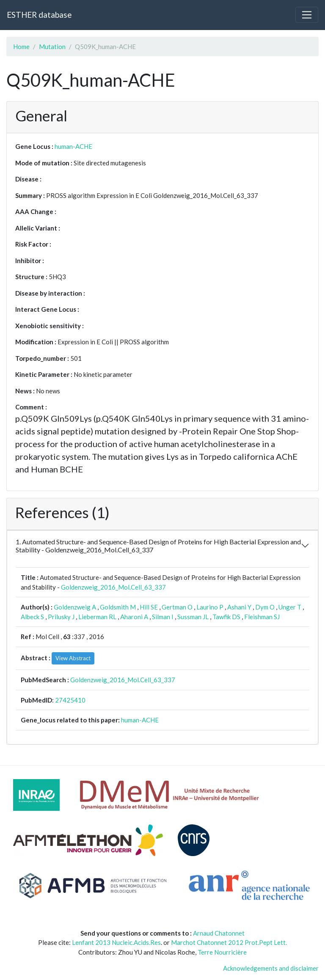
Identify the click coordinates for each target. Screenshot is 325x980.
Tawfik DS (226, 617)
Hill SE (149, 607)
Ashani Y (239, 607)
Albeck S (32, 617)
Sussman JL (193, 617)
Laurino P (210, 607)
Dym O (265, 607)
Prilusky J (61, 617)
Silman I (163, 617)
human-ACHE (73, 146)
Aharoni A (134, 617)
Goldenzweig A (75, 607)
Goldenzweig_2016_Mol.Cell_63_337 (113, 587)
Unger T (290, 607)
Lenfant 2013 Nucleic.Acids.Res (116, 942)
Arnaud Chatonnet (219, 933)
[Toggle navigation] (307, 15)
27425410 (70, 700)
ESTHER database (39, 15)
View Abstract (73, 658)
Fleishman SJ (262, 617)
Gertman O (177, 607)
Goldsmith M (118, 607)
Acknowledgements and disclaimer (271, 968)
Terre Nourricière (222, 952)
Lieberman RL (97, 617)
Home (21, 47)
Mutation (52, 47)
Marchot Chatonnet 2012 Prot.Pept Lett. (229, 942)
